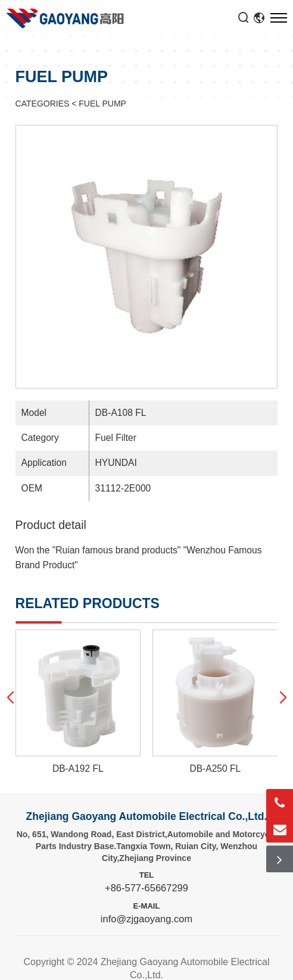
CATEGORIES (43, 104)
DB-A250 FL (215, 768)
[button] (10, 697)
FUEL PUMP (102, 104)
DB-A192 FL (78, 768)
